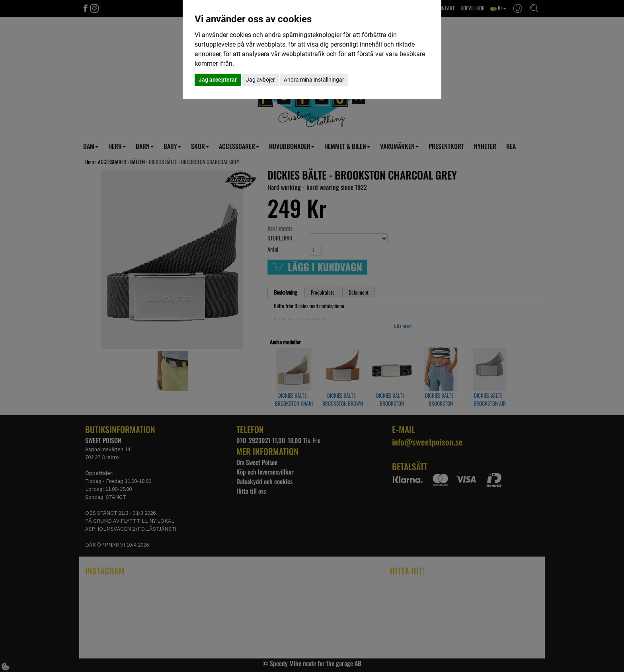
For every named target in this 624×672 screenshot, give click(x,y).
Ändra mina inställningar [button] (314, 80)
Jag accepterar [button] (218, 80)
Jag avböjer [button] (260, 80)
